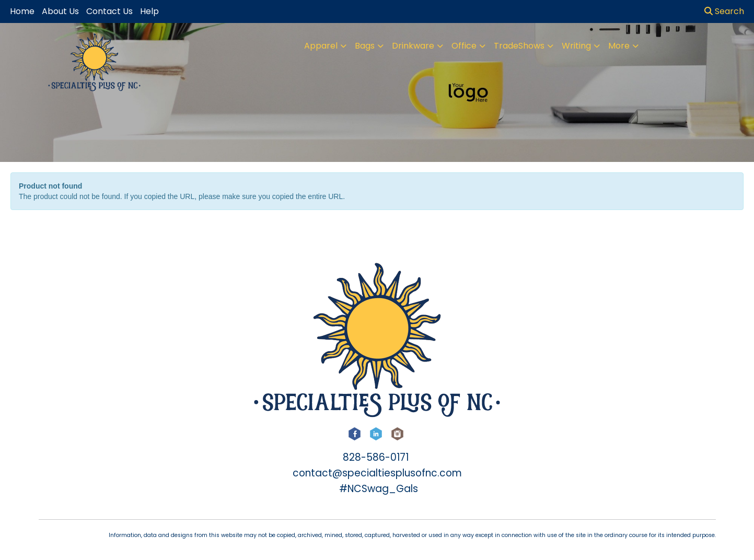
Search (724, 11)
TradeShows (519, 46)
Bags (365, 46)
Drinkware (413, 46)
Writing (576, 46)
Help (149, 11)
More (619, 46)
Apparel (321, 46)
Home (22, 11)
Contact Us (109, 11)
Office (464, 46)
